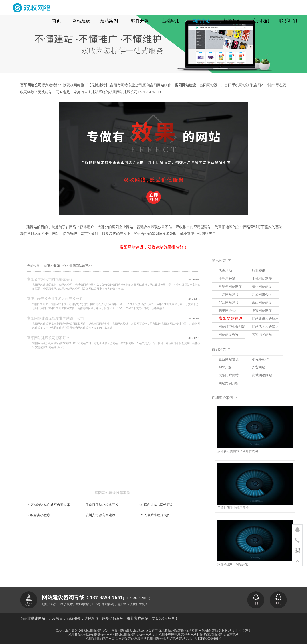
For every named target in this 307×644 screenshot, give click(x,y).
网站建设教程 (229, 334)
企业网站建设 (229, 359)
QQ (256, 599)
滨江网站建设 (229, 302)
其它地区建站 (262, 334)
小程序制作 (260, 359)
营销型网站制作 (230, 286)
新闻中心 (60, 266)
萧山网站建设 (262, 302)
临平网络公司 (229, 310)
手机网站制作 (262, 279)
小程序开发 (227, 279)
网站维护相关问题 (232, 326)
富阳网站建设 (79, 266)
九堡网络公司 (262, 294)
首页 (47, 266)
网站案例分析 (229, 383)
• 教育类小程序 (39, 515)
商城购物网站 (262, 375)
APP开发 (225, 367)
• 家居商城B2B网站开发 (156, 505)
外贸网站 (259, 367)
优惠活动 (225, 271)
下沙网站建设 (229, 294)
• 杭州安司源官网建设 (99, 515)
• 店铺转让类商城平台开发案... (50, 505)
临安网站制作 (262, 310)
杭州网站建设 (262, 286)
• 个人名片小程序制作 (154, 515)
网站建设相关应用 (265, 318)
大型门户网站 (229, 375)
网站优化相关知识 (265, 326)
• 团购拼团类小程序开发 (101, 505)
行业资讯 (259, 271)
